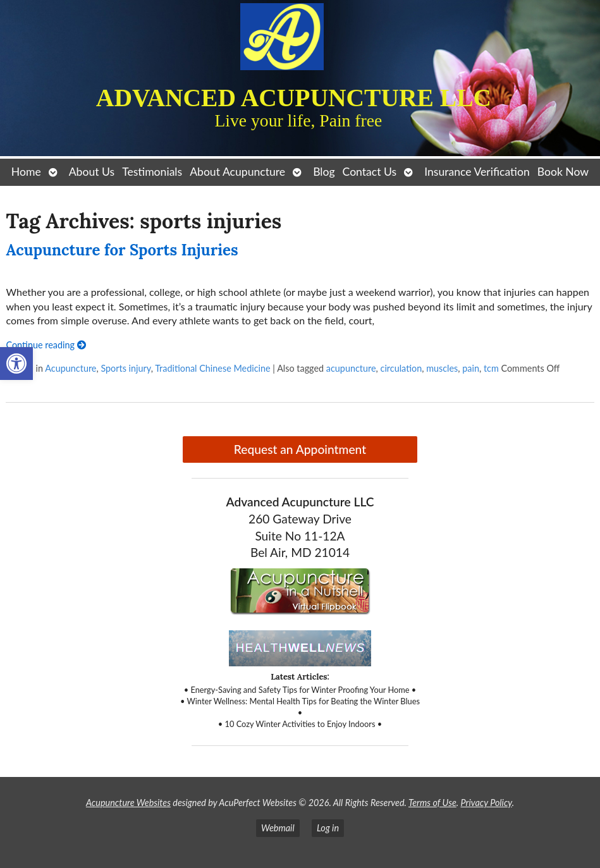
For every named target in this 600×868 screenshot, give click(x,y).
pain (471, 368)
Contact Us (370, 172)
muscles (442, 368)
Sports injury (126, 368)
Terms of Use (432, 803)
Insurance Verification (477, 172)
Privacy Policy (487, 803)
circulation (401, 368)
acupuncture (351, 368)
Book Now (563, 172)
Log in (328, 828)
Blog (324, 172)
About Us (92, 172)
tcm (491, 368)
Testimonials (152, 172)
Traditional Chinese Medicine (212, 368)
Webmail (278, 828)
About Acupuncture (237, 172)
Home (26, 172)
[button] (16, 364)
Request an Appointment (300, 449)
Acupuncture (70, 368)
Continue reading (46, 345)
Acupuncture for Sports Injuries (122, 250)
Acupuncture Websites (128, 803)
